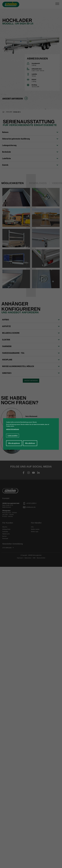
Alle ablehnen (30, 443)
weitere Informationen (13, 429)
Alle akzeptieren (14, 443)
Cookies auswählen (13, 435)
